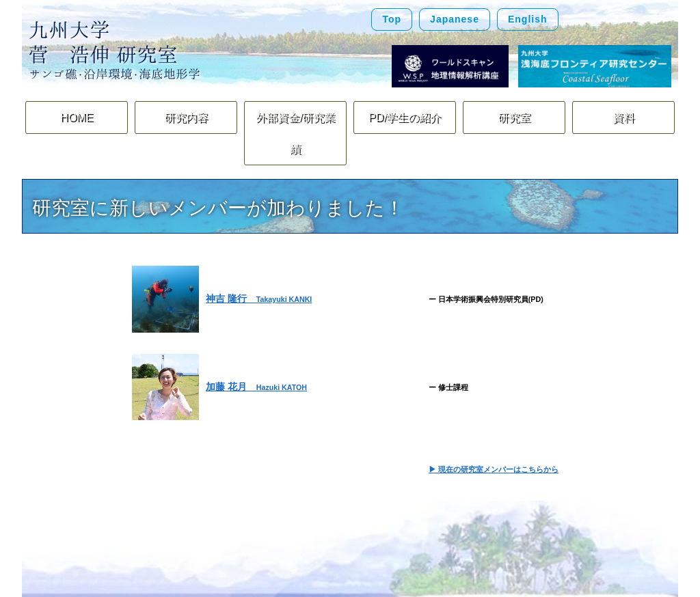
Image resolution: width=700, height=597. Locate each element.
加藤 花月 (256, 353)
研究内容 (186, 117)
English (528, 19)
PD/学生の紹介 (405, 117)
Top (392, 19)
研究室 (514, 117)
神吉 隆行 (259, 266)
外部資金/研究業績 (295, 117)
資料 (623, 117)
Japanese (455, 19)
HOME (77, 117)
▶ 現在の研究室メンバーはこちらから (494, 436)
